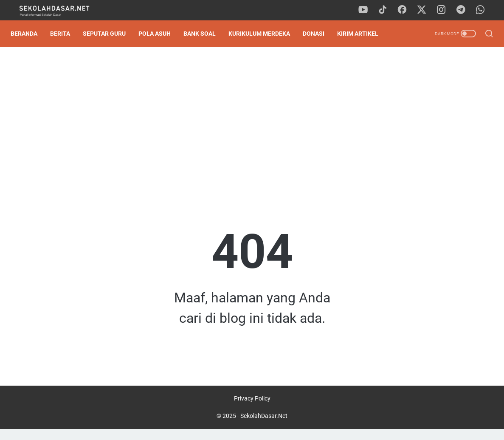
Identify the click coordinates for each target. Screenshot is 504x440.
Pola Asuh (159, 34)
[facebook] (406, 10)
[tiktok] (387, 10)
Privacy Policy (252, 409)
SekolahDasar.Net (264, 427)
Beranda (29, 34)
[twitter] (425, 10)
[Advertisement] (252, 121)
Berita (65, 34)
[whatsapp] (483, 10)
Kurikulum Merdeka (264, 34)
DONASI (318, 34)
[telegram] (464, 10)
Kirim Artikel (362, 34)
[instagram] (445, 10)
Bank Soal (204, 34)
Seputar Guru (109, 34)
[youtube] (368, 10)
